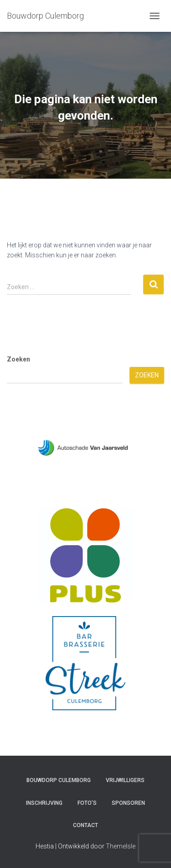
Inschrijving (44, 803)
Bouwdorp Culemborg (59, 780)
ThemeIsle (121, 846)
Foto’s (87, 803)
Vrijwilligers (125, 780)
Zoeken (18, 359)
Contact (85, 825)
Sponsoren (128, 803)
